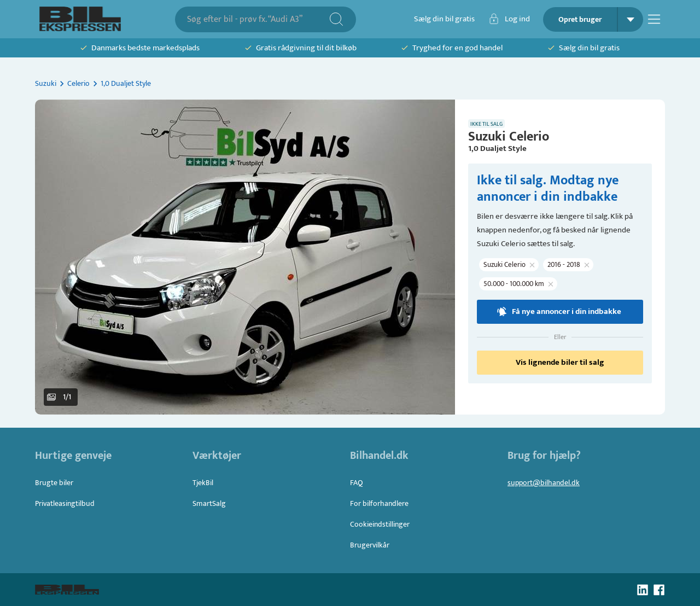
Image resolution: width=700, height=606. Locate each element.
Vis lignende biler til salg (560, 363)
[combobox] (258, 19)
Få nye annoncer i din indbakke (560, 312)
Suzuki (46, 83)
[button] (245, 257)
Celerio (78, 83)
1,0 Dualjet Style (126, 83)
